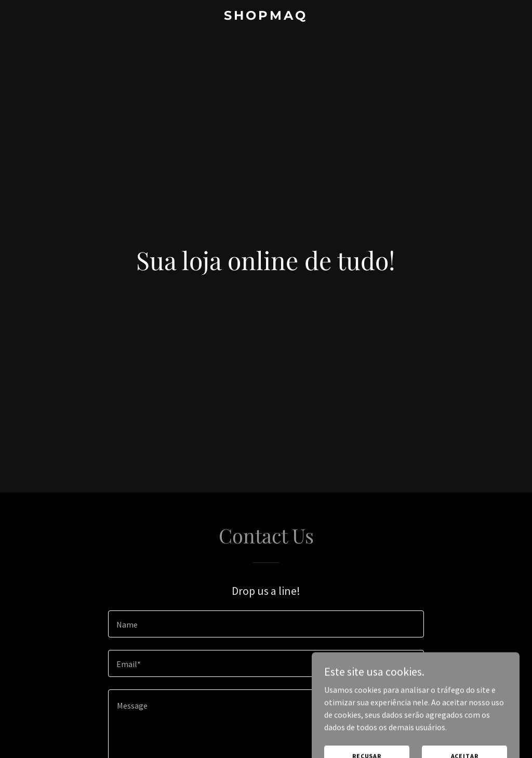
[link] (266, 17)
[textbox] (266, 624)
